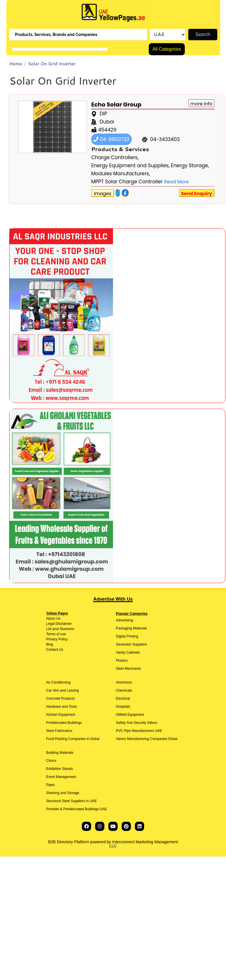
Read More (176, 182)
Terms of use (56, 634)
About (51, 619)
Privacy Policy (57, 639)
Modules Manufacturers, (120, 174)
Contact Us (55, 650)
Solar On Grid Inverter (52, 63)
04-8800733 (111, 139)
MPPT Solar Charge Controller (127, 182)
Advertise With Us (113, 599)
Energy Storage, (190, 165)
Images (103, 194)
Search (203, 34)
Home (16, 63)
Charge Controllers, (115, 157)
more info (201, 104)
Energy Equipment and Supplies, (130, 165)
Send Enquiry (197, 194)
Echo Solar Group (116, 104)
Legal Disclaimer (59, 624)
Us (58, 619)
